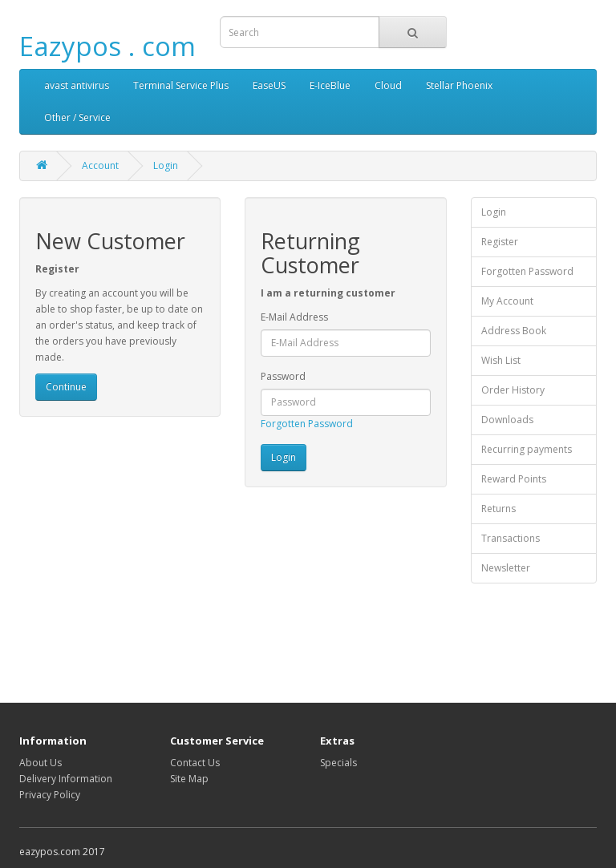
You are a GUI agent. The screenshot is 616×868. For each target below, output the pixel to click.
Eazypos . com (107, 46)
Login (166, 166)
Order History (513, 390)
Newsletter (506, 568)
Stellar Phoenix (459, 85)
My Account (507, 301)
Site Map (189, 779)
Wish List (501, 360)
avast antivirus (77, 85)
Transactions (511, 538)
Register (500, 242)
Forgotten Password (307, 424)
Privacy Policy (50, 795)
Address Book (514, 331)
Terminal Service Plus (181, 85)
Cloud (388, 85)
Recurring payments (527, 449)
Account (100, 166)
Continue (66, 387)
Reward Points (514, 479)
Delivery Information (66, 779)
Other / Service (77, 117)
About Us (41, 763)
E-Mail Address (294, 317)
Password (283, 376)
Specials (338, 763)
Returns (498, 509)
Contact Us (195, 763)
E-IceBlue (330, 85)
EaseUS (269, 85)
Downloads (507, 420)
